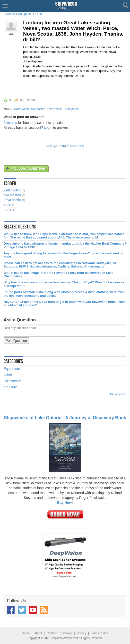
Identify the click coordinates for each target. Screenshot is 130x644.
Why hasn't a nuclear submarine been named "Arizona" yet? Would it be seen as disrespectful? (64, 284)
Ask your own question (65, 146)
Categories (25, 14)
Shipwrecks (12, 381)
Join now (10, 123)
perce (75, 109)
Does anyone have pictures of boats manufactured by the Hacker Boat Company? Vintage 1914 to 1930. (65, 245)
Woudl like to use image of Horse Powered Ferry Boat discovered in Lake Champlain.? (58, 275)
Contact (52, 633)
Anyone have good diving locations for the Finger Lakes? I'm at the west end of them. (63, 255)
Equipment (12, 369)
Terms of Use (100, 633)
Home (26, 633)
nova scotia (54, 109)
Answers (9, 14)
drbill (11, 34)
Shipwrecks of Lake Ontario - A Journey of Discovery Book (65, 418)
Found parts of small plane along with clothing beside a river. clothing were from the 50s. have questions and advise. (64, 294)
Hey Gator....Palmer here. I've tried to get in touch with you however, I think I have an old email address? (65, 304)
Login (48, 128)
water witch (21, 109)
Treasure (10, 387)
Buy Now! (65, 503)
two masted (38, 109)
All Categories (118, 394)
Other (39, 14)
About (38, 633)
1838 (66, 109)
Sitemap (67, 633)
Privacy (82, 633)
